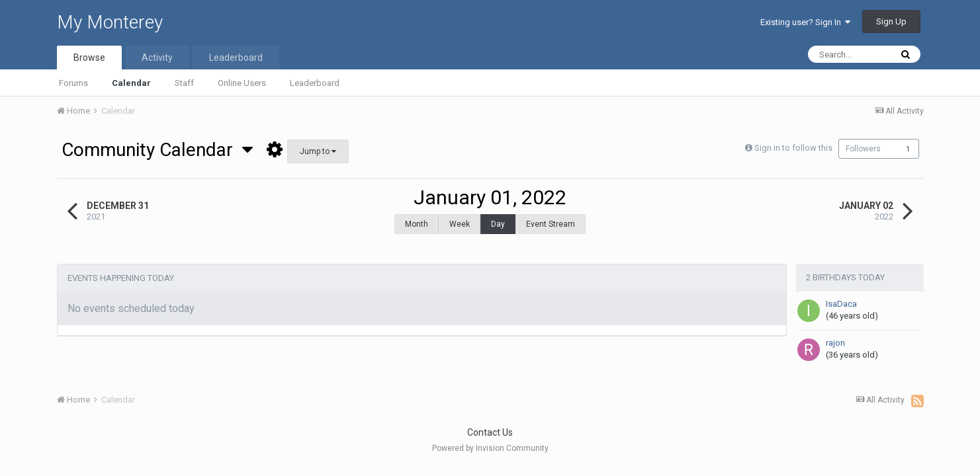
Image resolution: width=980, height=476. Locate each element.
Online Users (242, 83)
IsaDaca (841, 297)
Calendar (131, 83)
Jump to (318, 151)
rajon (835, 336)
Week (460, 224)
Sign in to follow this (790, 148)
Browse (89, 58)
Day (498, 224)
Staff (184, 83)
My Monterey (110, 22)
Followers (863, 149)
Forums (73, 83)
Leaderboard (315, 83)
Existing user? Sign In (805, 22)
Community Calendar (157, 150)
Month (417, 224)
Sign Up (891, 21)
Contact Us (490, 429)
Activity (157, 58)
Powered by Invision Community (490, 445)
